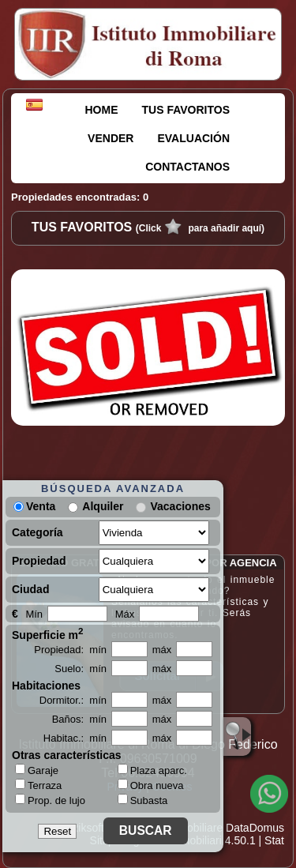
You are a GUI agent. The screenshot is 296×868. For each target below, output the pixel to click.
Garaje (37, 770)
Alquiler (103, 506)
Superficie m (48, 633)
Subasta (143, 800)
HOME (102, 110)
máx (162, 650)
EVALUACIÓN (193, 138)
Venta (34, 506)
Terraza (38, 785)
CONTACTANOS (187, 167)
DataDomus (255, 828)
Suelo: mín (81, 669)
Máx (125, 614)
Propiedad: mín (70, 650)
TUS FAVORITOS (186, 110)
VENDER (111, 138)
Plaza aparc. (152, 770)
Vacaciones (180, 506)
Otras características (67, 755)
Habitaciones (46, 686)
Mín (34, 614)
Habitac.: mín (75, 738)
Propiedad (39, 561)
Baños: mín (79, 719)
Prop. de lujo (50, 800)
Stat (274, 840)
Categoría (37, 532)
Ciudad (30, 589)
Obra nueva (151, 785)
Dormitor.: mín (73, 700)
